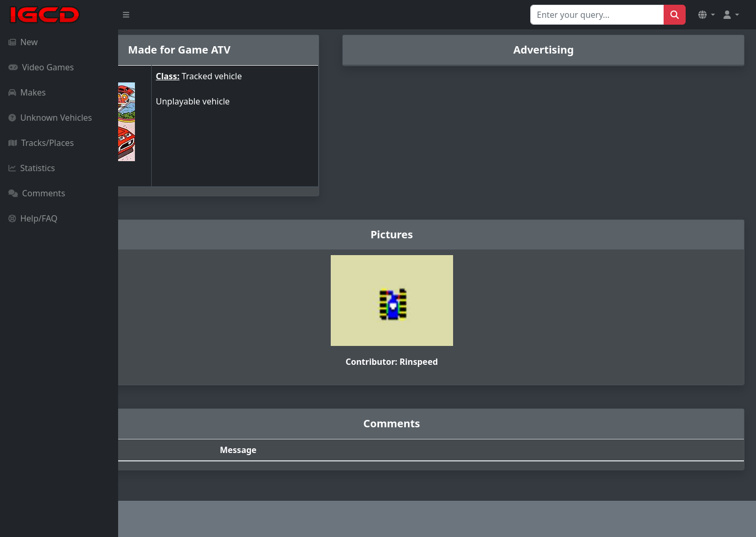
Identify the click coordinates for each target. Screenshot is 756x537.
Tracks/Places (41, 143)
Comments (37, 193)
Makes (27, 92)
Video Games (41, 67)
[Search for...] (597, 15)
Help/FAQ (33, 218)
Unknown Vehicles (50, 118)
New (23, 42)
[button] (707, 15)
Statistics (32, 168)
